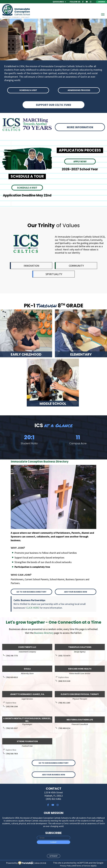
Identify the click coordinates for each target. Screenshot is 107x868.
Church (101, 2)
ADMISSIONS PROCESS (79, 90)
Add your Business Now (76, 592)
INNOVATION (31, 266)
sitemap (54, 856)
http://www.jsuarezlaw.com (29, 703)
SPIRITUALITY (54, 274)
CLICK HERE (33, 608)
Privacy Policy (66, 866)
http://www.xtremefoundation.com (29, 750)
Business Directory (44, 633)
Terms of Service (83, 866)
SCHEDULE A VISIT (28, 90)
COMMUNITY (76, 266)
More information (80, 127)
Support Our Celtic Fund (53, 105)
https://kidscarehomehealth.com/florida (81, 677)
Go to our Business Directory (31, 592)
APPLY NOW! (80, 161)
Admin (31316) (40, 863)
